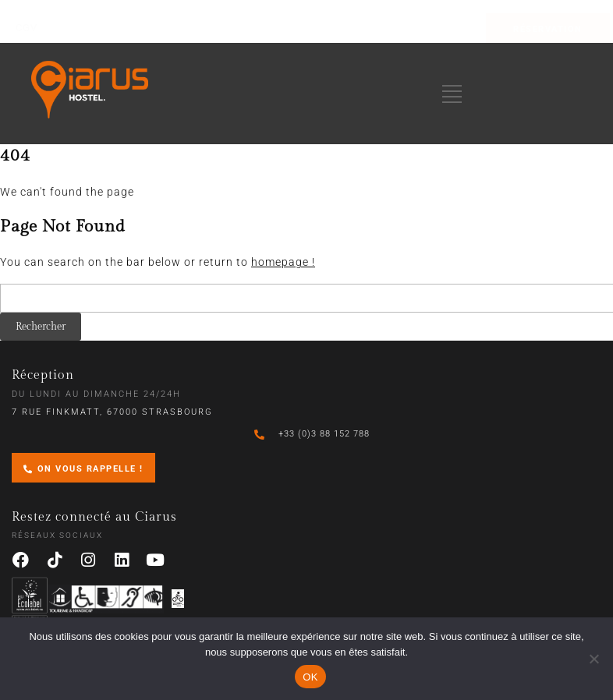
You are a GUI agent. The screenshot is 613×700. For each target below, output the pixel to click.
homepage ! (283, 262)
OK (310, 677)
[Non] (594, 659)
